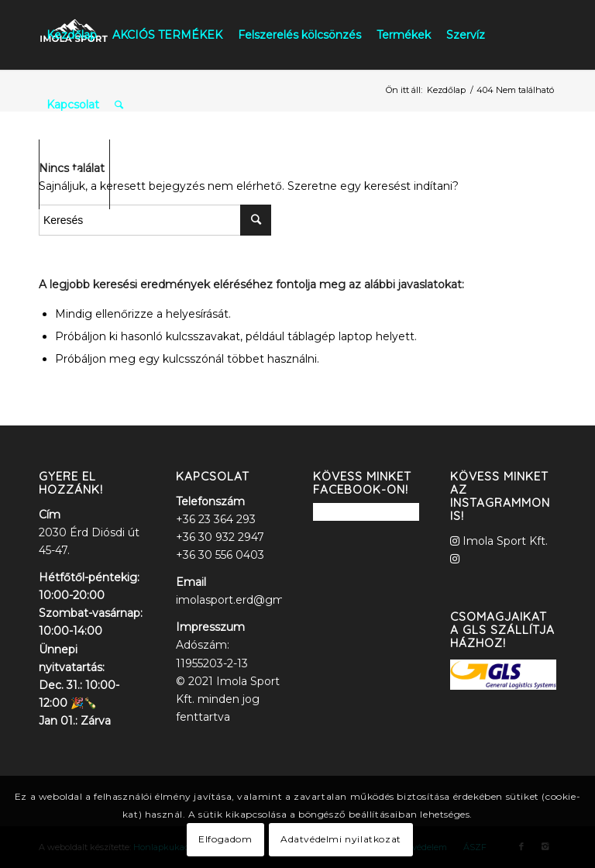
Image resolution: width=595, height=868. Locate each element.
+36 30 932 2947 (220, 537)
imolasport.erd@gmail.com (249, 600)
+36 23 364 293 (216, 519)
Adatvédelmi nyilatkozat (341, 839)
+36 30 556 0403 (220, 555)
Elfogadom (225, 839)
